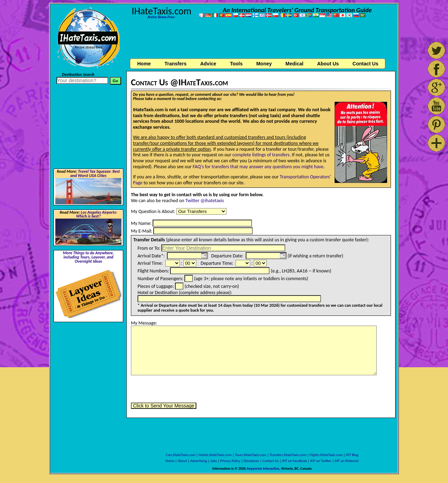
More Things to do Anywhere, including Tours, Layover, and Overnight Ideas (89, 257)
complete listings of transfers (261, 155)
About (182, 461)
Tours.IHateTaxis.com (250, 455)
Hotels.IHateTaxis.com (215, 455)
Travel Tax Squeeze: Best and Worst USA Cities (95, 173)
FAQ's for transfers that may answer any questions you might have (258, 167)
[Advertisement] (261, 40)
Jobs (213, 461)
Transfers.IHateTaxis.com (288, 455)
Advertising (199, 461)
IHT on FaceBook (295, 461)
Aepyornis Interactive (263, 468)
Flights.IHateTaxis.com (326, 455)
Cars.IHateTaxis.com (180, 455)
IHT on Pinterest (346, 461)
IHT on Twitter (321, 461)
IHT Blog (352, 455)
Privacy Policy (230, 461)
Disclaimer (251, 461)
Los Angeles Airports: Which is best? (96, 214)
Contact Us (271, 461)
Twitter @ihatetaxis (205, 201)
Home (144, 64)
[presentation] (184, 389)
